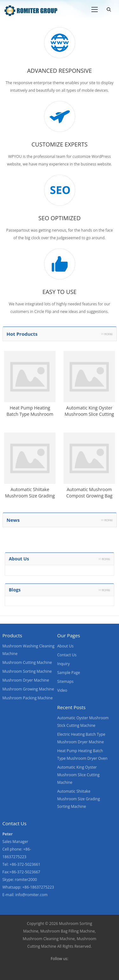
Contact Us (67, 655)
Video (62, 690)
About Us (65, 646)
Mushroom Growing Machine (28, 689)
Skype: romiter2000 (20, 880)
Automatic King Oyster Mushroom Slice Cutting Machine (78, 775)
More (107, 334)
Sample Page (69, 673)
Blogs (15, 590)
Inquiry (63, 664)
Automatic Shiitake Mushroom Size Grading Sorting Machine (78, 799)
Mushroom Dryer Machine (26, 680)
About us (19, 559)
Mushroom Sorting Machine (27, 671)
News (13, 520)
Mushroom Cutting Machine (27, 662)
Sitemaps (65, 681)
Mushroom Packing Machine (28, 698)
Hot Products (22, 334)
